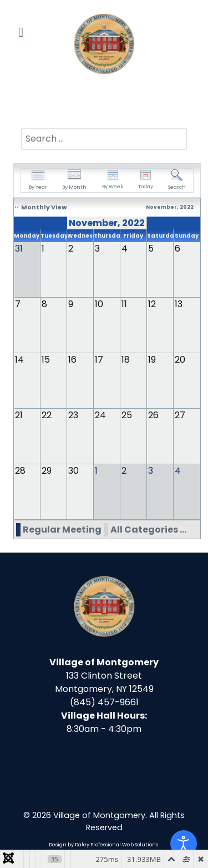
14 (19, 360)
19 (152, 360)
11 (124, 304)
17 (99, 360)
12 (152, 304)
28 (20, 471)
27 (180, 415)
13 (179, 304)
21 (19, 415)
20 (180, 360)
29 (47, 471)
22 (47, 415)
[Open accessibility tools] (184, 844)
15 (46, 360)
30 (73, 471)
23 (73, 415)
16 (72, 360)
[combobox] (104, 139)
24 (100, 415)
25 (127, 415)
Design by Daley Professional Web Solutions (103, 845)
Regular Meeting (62, 530)
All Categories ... (148, 530)
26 (153, 415)
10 (99, 304)
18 (126, 360)
